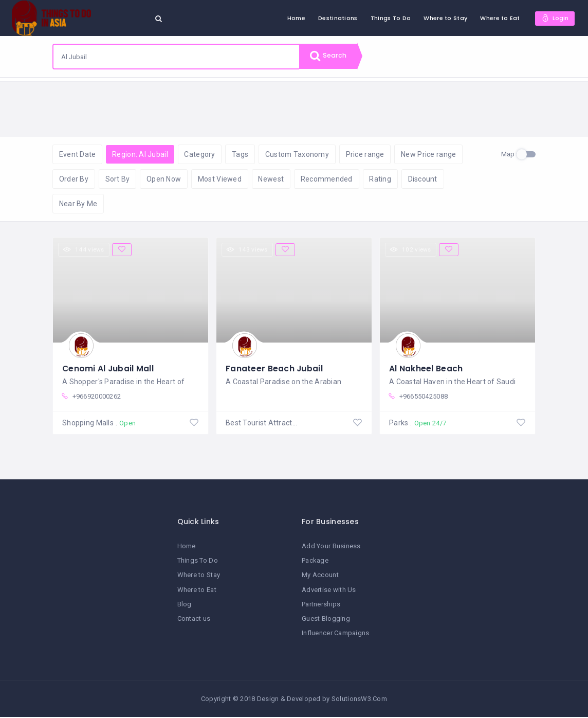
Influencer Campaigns (336, 634)
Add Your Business (331, 547)
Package (315, 562)
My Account (320, 576)
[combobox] (176, 57)
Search (330, 57)
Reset (148, 93)
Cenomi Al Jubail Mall (108, 369)
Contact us (194, 620)
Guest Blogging (326, 620)
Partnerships (321, 605)
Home (295, 18)
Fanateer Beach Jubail (274, 369)
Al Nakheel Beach (426, 369)
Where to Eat (499, 18)
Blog (185, 605)
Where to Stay (444, 18)
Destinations (337, 18)
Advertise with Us (329, 591)
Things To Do (390, 18)
